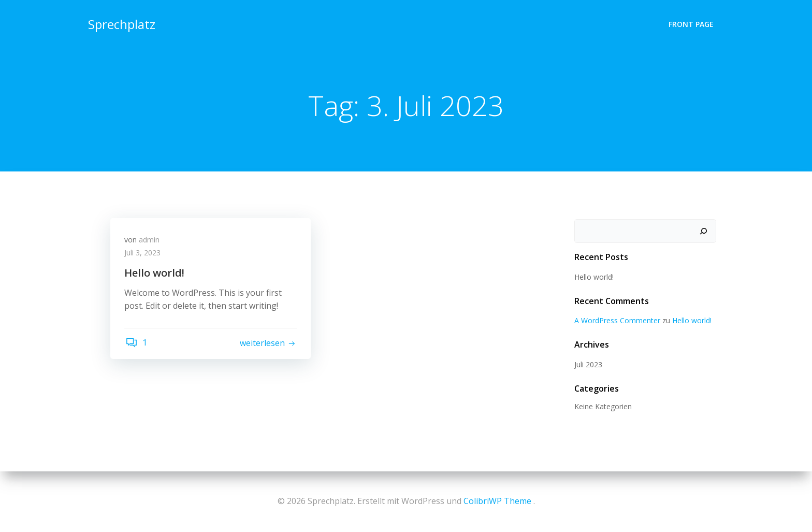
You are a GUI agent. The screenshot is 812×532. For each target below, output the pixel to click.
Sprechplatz (121, 23)
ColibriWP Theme (497, 501)
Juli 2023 (587, 365)
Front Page (692, 24)
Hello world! (593, 277)
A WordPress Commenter (616, 321)
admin (151, 242)
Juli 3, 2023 (144, 255)
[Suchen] (704, 232)
